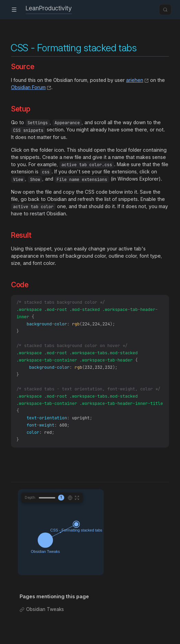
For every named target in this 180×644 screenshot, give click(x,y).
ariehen (135, 80)
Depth (30, 508)
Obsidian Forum (28, 87)
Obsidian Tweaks (45, 620)
